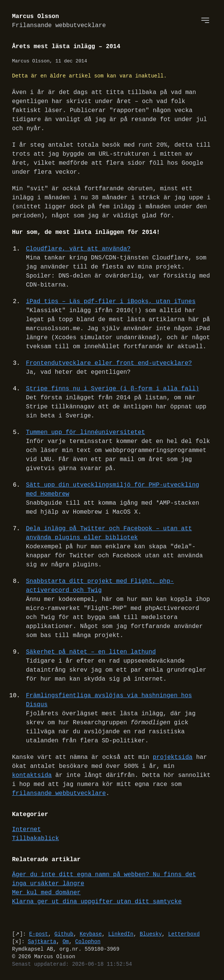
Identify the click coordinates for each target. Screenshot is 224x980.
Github (64, 934)
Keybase (91, 934)
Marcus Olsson (59, 21)
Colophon (88, 941)
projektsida (173, 757)
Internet (26, 830)
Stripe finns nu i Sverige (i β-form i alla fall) (113, 389)
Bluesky (151, 934)
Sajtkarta (42, 941)
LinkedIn (121, 934)
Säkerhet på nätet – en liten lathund (91, 652)
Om (66, 941)
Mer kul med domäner (46, 893)
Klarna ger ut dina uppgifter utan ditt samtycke (97, 902)
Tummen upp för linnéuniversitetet (86, 432)
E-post (39, 934)
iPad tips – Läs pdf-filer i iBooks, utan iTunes (111, 302)
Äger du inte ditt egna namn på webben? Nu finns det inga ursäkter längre (104, 879)
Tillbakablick (36, 839)
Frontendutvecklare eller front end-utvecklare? (109, 363)
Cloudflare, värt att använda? (78, 249)
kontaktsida (32, 775)
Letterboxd (184, 934)
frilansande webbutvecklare (59, 793)
